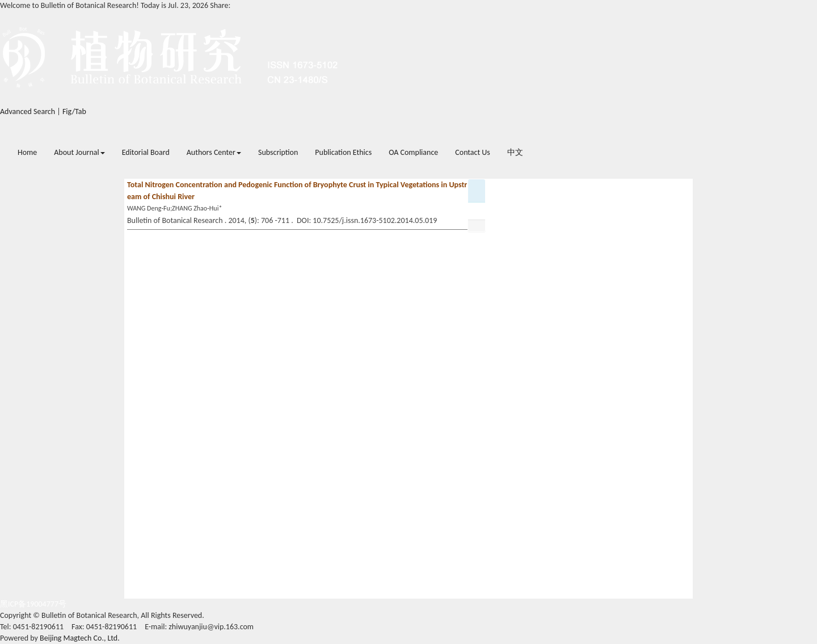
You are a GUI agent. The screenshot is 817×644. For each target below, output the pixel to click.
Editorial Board (146, 152)
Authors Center (214, 152)
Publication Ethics (343, 152)
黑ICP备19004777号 (33, 604)
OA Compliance (413, 152)
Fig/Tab (74, 111)
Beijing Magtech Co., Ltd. (80, 638)
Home (27, 152)
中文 (515, 152)
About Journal (79, 152)
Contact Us (473, 152)
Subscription (278, 152)
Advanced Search (28, 111)
